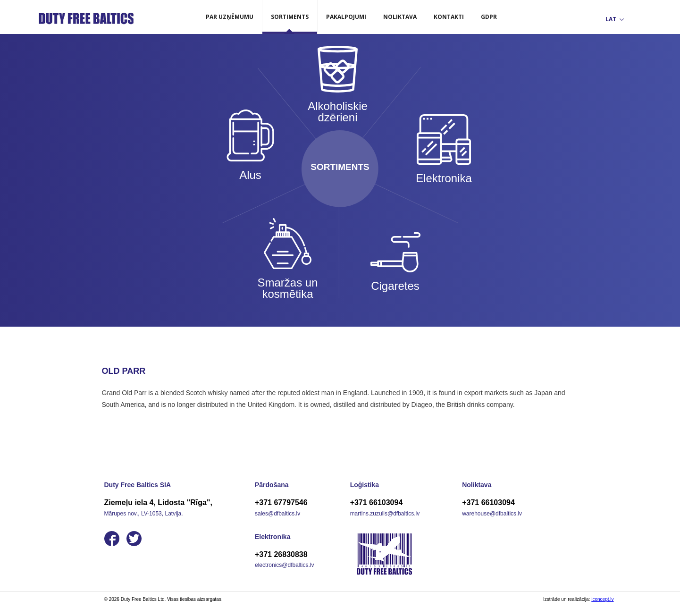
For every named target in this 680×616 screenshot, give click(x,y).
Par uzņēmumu (230, 17)
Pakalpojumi (346, 17)
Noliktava (400, 17)
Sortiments (290, 17)
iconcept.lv (602, 599)
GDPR (489, 17)
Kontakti (449, 17)
